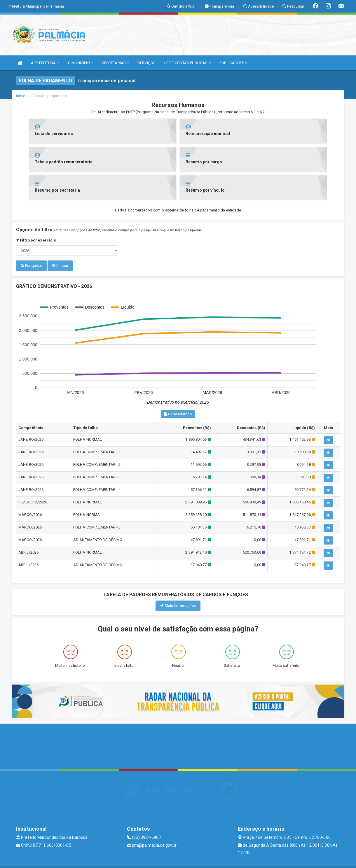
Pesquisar (31, 237)
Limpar (60, 237)
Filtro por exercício (36, 212)
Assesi (157, 861)
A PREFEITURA (45, 63)
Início (21, 96)
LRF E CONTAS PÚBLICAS (187, 63)
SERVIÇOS (147, 63)
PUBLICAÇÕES (233, 63)
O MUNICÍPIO (81, 63)
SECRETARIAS (115, 63)
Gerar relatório (178, 385)
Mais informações (178, 576)
